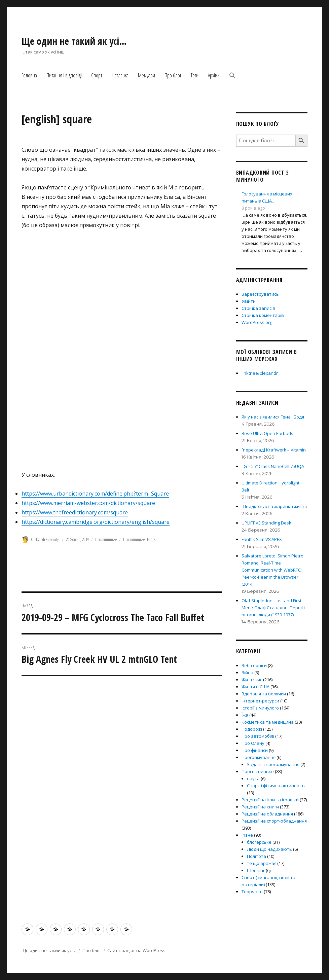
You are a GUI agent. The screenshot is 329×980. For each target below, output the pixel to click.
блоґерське (259, 842)
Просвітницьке (106, 539)
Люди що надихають (269, 849)
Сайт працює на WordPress (136, 950)
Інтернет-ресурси (260, 701)
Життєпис (252, 680)
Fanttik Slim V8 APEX (262, 539)
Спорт (97, 75)
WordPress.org (257, 322)
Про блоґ (173, 75)
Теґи (195, 75)
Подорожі (252, 729)
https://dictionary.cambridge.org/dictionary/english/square (96, 522)
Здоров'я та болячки (264, 694)
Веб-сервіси (254, 665)
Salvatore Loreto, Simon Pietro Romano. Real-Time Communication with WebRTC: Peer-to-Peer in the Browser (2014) (272, 570)
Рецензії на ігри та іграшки (270, 800)
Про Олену (253, 743)
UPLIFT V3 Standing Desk (266, 523)
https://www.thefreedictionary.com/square (75, 512)
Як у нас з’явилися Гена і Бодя (273, 417)
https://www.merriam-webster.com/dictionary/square (88, 503)
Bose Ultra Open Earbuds (267, 433)
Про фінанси (255, 750)
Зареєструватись (260, 294)
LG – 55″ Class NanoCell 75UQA (273, 466)
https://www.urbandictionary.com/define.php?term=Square (95, 494)
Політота (257, 856)
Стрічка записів (258, 308)
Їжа (245, 715)
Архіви (214, 75)
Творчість (252, 892)
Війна (247, 673)
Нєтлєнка (120, 75)
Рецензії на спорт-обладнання (274, 821)
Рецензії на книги (260, 807)
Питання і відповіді (64, 75)
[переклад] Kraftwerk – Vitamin (274, 450)
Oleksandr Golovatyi (45, 539)
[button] (232, 76)
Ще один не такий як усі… (74, 41)
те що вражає (262, 863)
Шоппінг (256, 870)
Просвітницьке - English (140, 539)
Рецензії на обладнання (267, 814)
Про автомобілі (258, 736)
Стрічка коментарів (263, 315)
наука (253, 778)
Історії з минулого (260, 708)
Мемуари (147, 75)
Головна (29, 75)
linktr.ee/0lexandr (260, 373)
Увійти (249, 301)
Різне (247, 835)
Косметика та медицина (268, 722)
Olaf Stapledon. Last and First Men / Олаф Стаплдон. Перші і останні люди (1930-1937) (273, 608)
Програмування (259, 757)
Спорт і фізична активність (276, 786)
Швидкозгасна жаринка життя (274, 506)
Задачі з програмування (273, 764)
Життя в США (255, 687)
